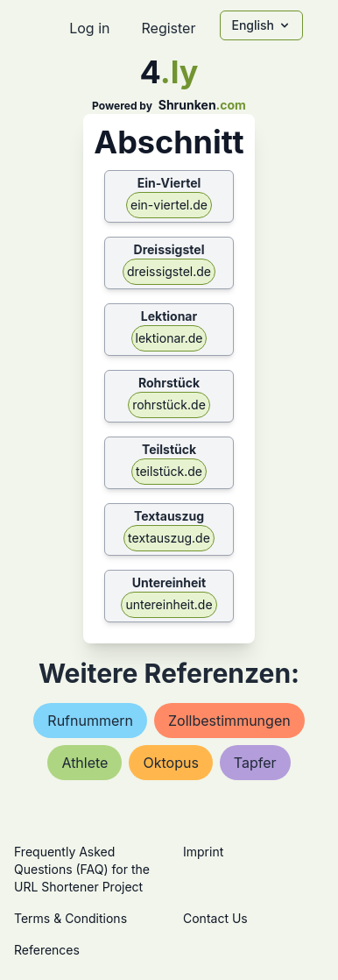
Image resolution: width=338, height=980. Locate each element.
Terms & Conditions (70, 918)
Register (168, 28)
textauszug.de (169, 538)
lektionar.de (169, 338)
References (47, 950)
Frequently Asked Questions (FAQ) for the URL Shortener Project (82, 869)
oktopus (170, 763)
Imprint (203, 852)
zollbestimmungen (229, 721)
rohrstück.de (169, 405)
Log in (89, 28)
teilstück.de (169, 471)
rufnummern (90, 721)
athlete (84, 763)
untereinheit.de (169, 604)
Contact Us (215, 918)
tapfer (255, 763)
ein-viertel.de (169, 205)
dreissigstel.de (169, 271)
